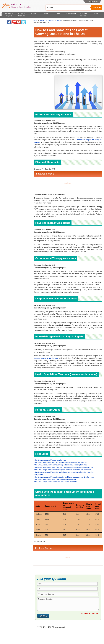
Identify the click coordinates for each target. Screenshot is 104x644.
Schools (34, 13)
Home (35, 20)
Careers (59, 13)
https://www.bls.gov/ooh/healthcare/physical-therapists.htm (55, 479)
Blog (96, 13)
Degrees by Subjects (9, 15)
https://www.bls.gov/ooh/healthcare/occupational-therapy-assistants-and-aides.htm (64, 467)
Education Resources (83, 15)
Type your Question (68, 604)
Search (97, 8)
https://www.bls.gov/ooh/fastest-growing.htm (50, 460)
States (46, 13)
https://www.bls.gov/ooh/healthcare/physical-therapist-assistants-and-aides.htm (62, 470)
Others (58, 20)
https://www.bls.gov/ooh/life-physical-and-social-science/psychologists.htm (61, 462)
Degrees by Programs (21, 15)
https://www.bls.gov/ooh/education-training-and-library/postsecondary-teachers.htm (64, 477)
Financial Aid (71, 13)
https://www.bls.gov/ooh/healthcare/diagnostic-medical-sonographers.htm (60, 465)
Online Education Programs (16, 6)
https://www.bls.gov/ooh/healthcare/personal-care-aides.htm (56, 482)
